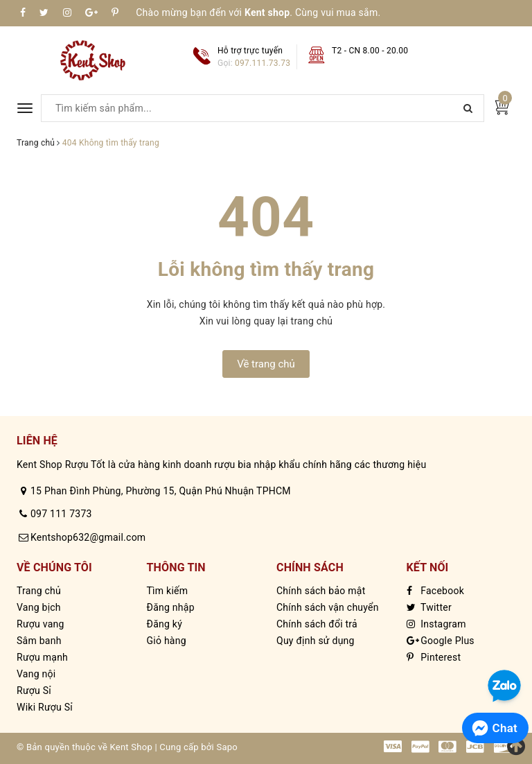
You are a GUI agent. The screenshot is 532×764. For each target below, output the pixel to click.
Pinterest (434, 657)
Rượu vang (41, 624)
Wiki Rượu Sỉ (45, 707)
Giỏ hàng (167, 641)
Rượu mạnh (42, 657)
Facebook (436, 591)
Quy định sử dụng (316, 641)
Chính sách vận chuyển (328, 607)
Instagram (436, 624)
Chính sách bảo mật (321, 591)
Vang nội (36, 674)
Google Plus (441, 641)
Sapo (227, 747)
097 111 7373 (61, 514)
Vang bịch (39, 607)
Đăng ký (165, 624)
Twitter (429, 607)
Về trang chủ (266, 364)
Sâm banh (39, 641)
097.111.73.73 (263, 63)
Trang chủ (39, 591)
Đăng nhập (171, 607)
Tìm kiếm (168, 591)
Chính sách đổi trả (317, 624)
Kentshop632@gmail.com (88, 537)
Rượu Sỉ (34, 691)
